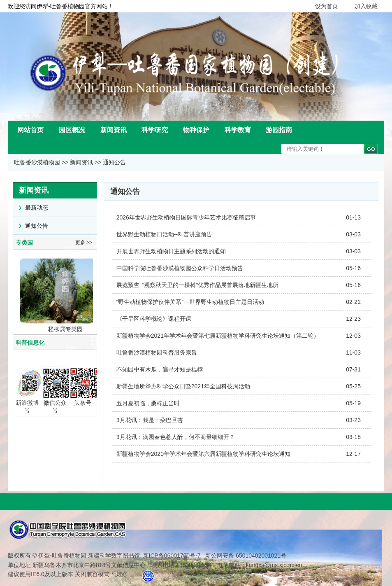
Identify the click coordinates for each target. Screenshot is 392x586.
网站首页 (30, 130)
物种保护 (196, 130)
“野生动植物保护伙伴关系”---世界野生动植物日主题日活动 (190, 302)
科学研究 (155, 130)
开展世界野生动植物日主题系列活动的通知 (171, 251)
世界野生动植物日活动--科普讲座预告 (164, 234)
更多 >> (84, 243)
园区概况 (72, 130)
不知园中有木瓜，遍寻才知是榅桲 (160, 369)
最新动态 (30, 205)
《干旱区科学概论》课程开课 (154, 319)
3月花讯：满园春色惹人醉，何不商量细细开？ (176, 437)
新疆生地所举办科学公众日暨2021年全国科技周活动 (183, 386)
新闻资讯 (114, 130)
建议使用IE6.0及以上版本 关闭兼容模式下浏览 (67, 574)
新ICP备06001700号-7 (172, 556)
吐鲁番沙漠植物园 (37, 162)
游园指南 (279, 130)
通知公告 (114, 162)
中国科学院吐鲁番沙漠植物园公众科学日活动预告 (180, 268)
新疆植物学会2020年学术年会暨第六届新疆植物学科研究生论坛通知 (203, 454)
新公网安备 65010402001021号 (245, 556)
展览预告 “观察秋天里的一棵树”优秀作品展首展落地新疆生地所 (197, 285)
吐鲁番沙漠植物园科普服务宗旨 (157, 353)
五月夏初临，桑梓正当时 (148, 403)
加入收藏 (366, 6)
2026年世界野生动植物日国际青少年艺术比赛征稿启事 (186, 217)
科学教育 (238, 130)
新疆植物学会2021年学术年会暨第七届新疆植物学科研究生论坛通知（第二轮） (218, 336)
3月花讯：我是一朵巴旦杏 (150, 420)
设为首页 (327, 6)
